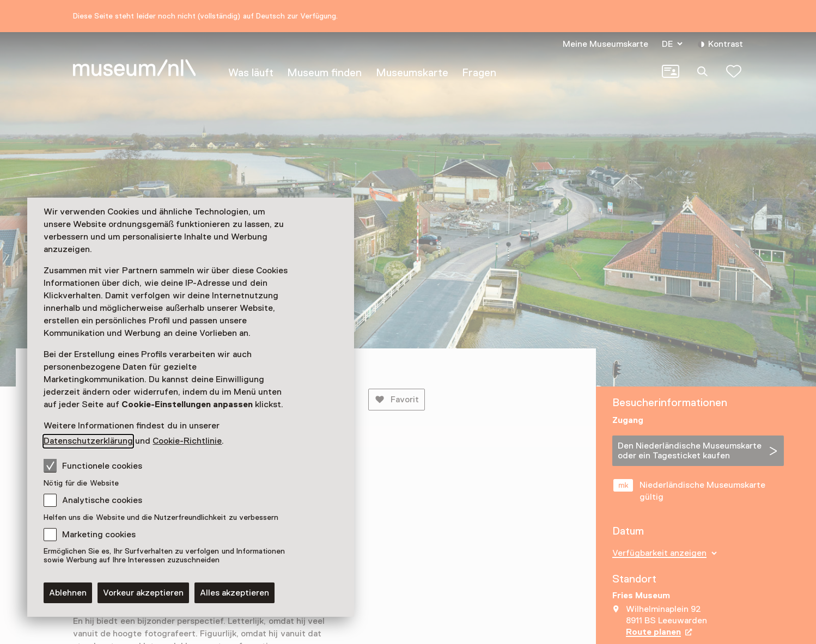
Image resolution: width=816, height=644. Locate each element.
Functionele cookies (93, 465)
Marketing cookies (99, 535)
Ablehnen (68, 593)
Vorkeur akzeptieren (143, 593)
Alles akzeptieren (235, 593)
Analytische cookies (102, 500)
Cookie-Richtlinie (187, 441)
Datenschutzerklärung (88, 441)
